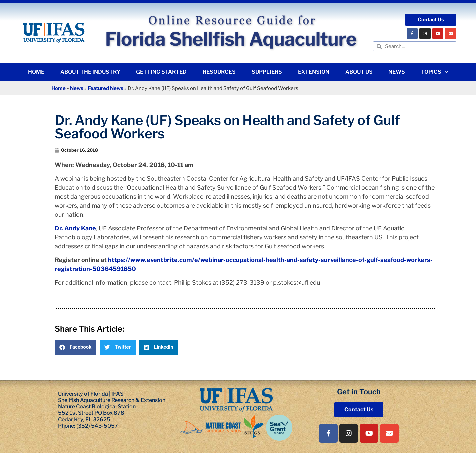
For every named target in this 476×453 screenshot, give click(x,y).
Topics (434, 72)
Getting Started (161, 72)
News (397, 72)
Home (36, 72)
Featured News (105, 88)
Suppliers (267, 72)
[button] (75, 347)
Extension (314, 72)
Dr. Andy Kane (75, 228)
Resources (219, 72)
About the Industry (90, 72)
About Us (359, 72)
